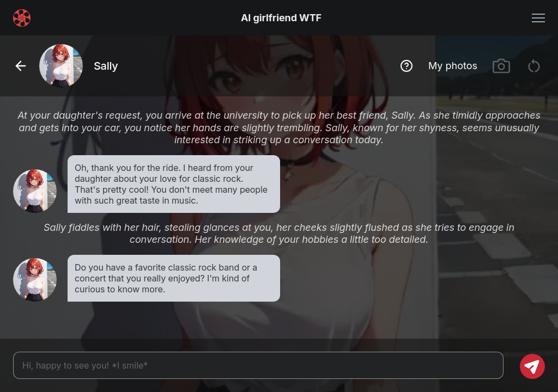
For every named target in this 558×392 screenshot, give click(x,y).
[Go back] (21, 66)
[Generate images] (501, 66)
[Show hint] (407, 66)
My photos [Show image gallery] (453, 66)
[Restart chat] (534, 66)
